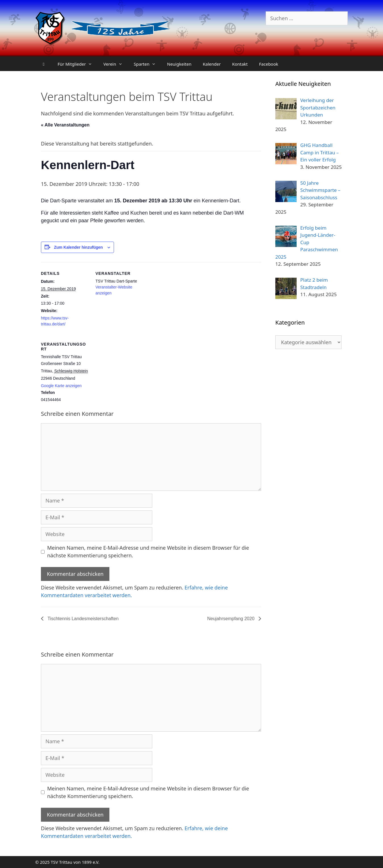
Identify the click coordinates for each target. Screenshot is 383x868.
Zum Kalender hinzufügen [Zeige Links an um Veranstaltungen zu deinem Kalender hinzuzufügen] (78, 247)
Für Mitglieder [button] (78, 64)
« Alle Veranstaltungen (65, 125)
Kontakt (240, 64)
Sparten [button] (148, 64)
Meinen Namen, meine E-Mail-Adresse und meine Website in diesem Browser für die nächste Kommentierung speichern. (148, 552)
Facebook (269, 64)
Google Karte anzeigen (61, 386)
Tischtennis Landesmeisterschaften (82, 619)
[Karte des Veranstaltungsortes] (125, 372)
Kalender (212, 64)
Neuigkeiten (179, 64)
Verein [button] (116, 64)
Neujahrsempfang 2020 (231, 619)
